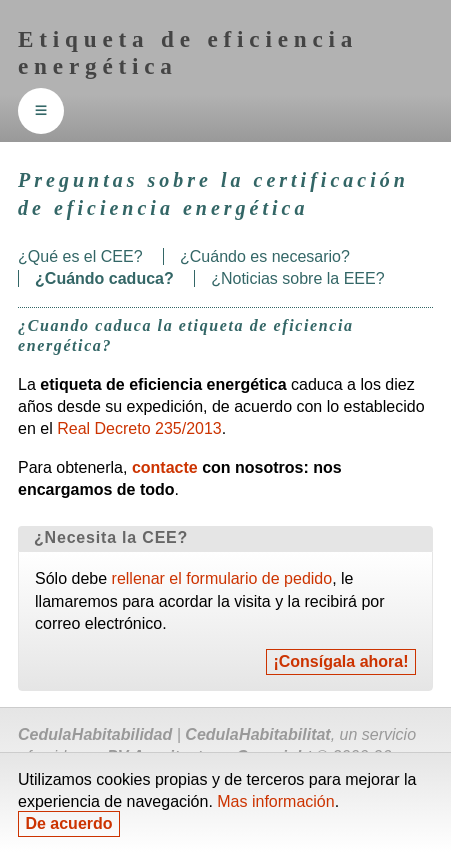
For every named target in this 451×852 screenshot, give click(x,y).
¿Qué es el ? (80, 256)
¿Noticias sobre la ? (297, 278)
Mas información (275, 801)
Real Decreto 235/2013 (139, 428)
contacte (165, 467)
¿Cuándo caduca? (104, 278)
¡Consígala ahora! (340, 662)
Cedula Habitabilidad (95, 734)
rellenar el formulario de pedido (222, 578)
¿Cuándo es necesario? (265, 256)
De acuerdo (68, 824)
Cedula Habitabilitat (257, 734)
